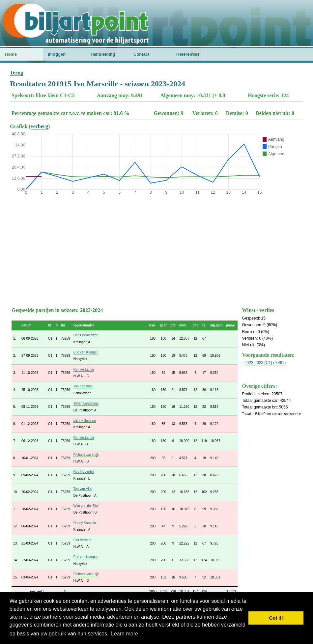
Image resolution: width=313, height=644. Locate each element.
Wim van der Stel (86, 506)
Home (11, 54)
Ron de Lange (84, 369)
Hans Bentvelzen (86, 335)
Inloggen (57, 54)
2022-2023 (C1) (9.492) (265, 363)
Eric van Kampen (86, 352)
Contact (141, 54)
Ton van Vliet (83, 489)
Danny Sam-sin (85, 420)
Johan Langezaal (86, 403)
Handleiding (103, 54)
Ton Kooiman (83, 386)
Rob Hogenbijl (84, 472)
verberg (39, 126)
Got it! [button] (276, 618)
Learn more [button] (125, 634)
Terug (16, 73)
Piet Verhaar (83, 540)
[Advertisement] (156, 249)
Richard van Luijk (86, 455)
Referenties (188, 54)
